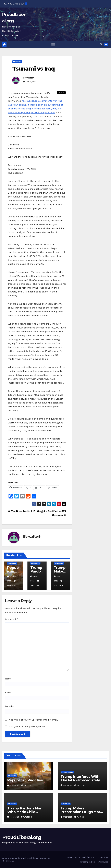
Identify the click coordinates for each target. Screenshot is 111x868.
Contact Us (103, 857)
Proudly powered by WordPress (17, 858)
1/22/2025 (15, 817)
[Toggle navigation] (53, 45)
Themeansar (8, 861)
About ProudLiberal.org (85, 857)
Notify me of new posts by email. (27, 727)
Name (8, 679)
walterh (30, 78)
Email (8, 693)
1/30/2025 (68, 786)
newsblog (17, 62)
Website (10, 706)
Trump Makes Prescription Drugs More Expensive (81, 812)
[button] (101, 44)
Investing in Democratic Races (94, 862)
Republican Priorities (25, 780)
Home (70, 857)
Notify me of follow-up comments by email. (34, 720)
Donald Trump (67, 772)
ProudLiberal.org (22, 837)
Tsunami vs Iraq (34, 69)
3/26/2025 (15, 786)
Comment (12, 619)
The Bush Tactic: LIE (21, 511)
